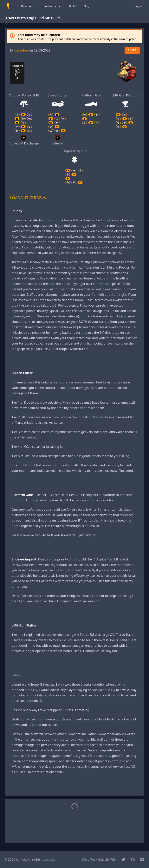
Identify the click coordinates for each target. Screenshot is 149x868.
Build (72, 6)
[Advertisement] (74, 787)
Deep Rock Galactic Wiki (99, 859)
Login (138, 6)
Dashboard (28, 6)
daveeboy (21, 50)
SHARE (132, 50)
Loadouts (52, 6)
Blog (86, 6)
